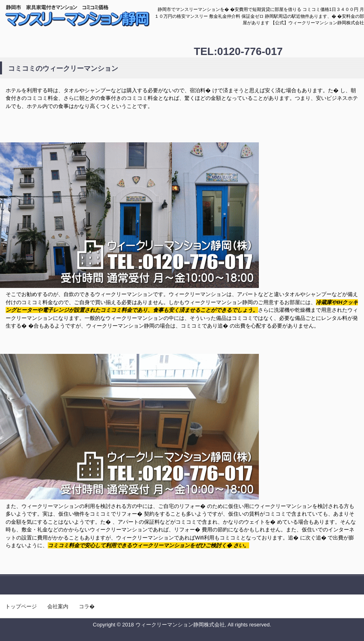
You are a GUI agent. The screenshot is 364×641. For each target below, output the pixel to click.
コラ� (87, 606)
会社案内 (58, 606)
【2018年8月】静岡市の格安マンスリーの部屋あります (86, 25)
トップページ (21, 606)
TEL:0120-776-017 (238, 51)
